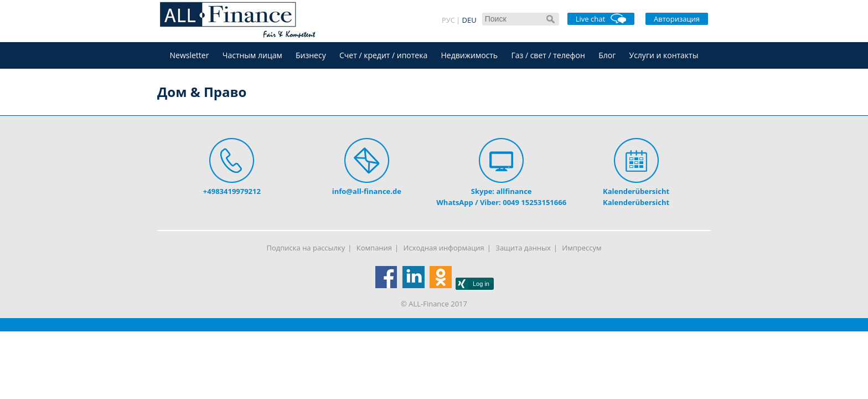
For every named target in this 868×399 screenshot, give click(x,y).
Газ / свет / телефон (548, 55)
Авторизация (677, 19)
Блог (607, 55)
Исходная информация (444, 248)
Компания (374, 248)
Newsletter (190, 55)
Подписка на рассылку (306, 248)
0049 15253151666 (534, 202)
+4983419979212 (232, 191)
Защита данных (523, 248)
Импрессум (582, 248)
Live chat (601, 19)
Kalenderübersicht (636, 191)
